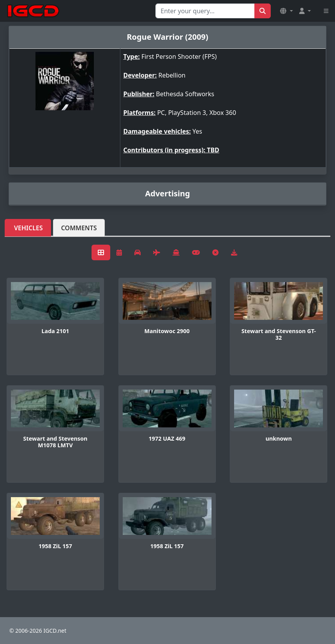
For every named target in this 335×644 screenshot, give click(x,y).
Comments (79, 228)
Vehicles (28, 228)
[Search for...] (205, 11)
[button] (286, 11)
